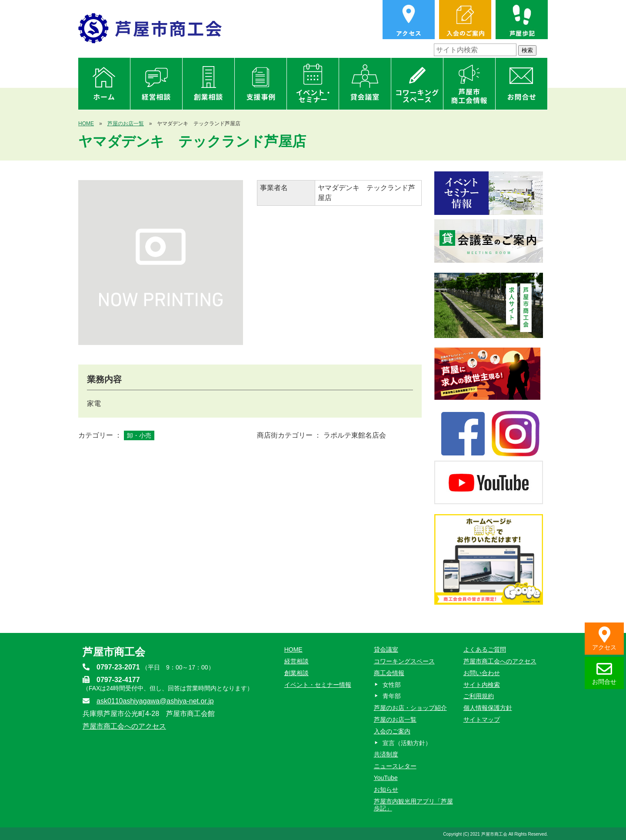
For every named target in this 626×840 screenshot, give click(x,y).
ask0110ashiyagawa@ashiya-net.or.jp (155, 701)
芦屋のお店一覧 (126, 124)
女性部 (392, 685)
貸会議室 (386, 649)
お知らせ (386, 790)
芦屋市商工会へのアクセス (124, 726)
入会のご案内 (392, 731)
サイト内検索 (482, 685)
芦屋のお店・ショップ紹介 (410, 708)
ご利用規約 (479, 696)
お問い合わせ (482, 673)
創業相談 (296, 673)
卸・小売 (139, 435)
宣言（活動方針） (407, 743)
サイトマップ (482, 720)
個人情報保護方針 (488, 708)
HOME (86, 124)
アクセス (604, 639)
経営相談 (296, 661)
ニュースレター (395, 766)
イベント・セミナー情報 (318, 685)
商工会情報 (389, 673)
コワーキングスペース (404, 661)
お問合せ (604, 673)
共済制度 (386, 754)
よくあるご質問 (485, 649)
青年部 (392, 696)
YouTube (386, 778)
